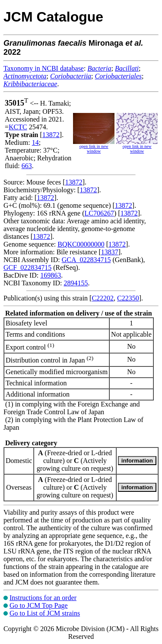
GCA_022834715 (86, 260)
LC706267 (99, 213)
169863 (51, 275)
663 (27, 166)
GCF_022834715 (27, 267)
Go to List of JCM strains (45, 613)
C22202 (103, 298)
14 (35, 142)
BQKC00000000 (81, 244)
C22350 (128, 298)
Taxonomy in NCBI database (44, 68)
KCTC (18, 127)
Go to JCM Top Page (39, 605)
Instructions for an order (43, 598)
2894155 (76, 283)
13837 (110, 252)
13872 (51, 135)
